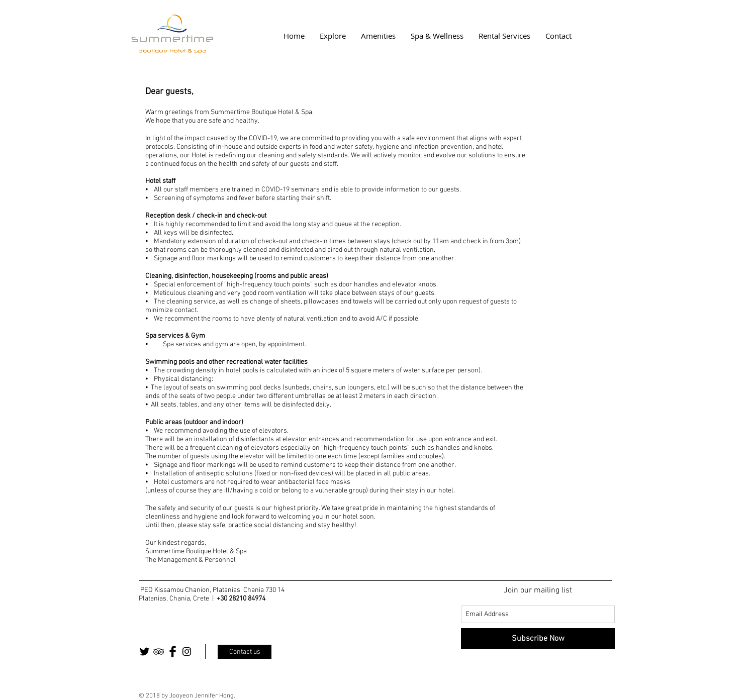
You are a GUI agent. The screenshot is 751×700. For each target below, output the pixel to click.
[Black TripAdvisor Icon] (159, 652)
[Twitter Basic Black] (145, 652)
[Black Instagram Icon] (187, 652)
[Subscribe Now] (538, 639)
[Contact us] (245, 652)
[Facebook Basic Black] (173, 652)
